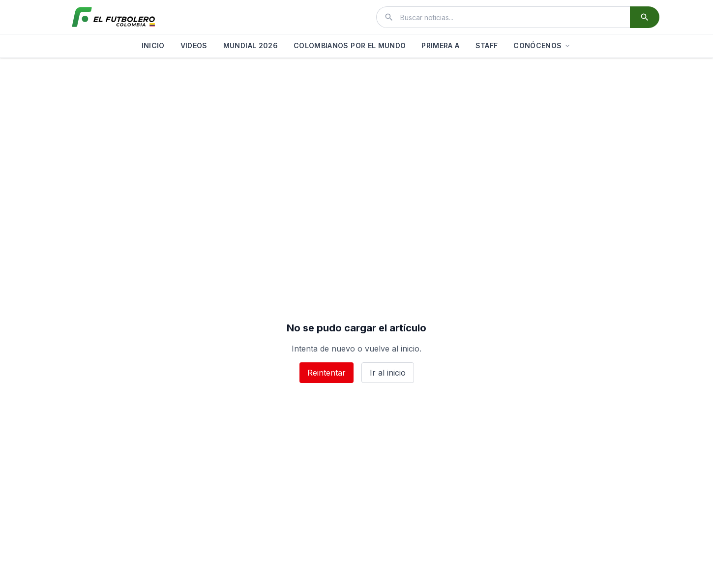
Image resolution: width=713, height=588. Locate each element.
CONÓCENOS (542, 45)
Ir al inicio (388, 373)
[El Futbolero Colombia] (114, 17)
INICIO (153, 45)
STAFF (487, 45)
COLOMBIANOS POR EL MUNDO (350, 45)
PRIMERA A (440, 45)
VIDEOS (194, 45)
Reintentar (327, 373)
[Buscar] (645, 17)
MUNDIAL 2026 (251, 45)
